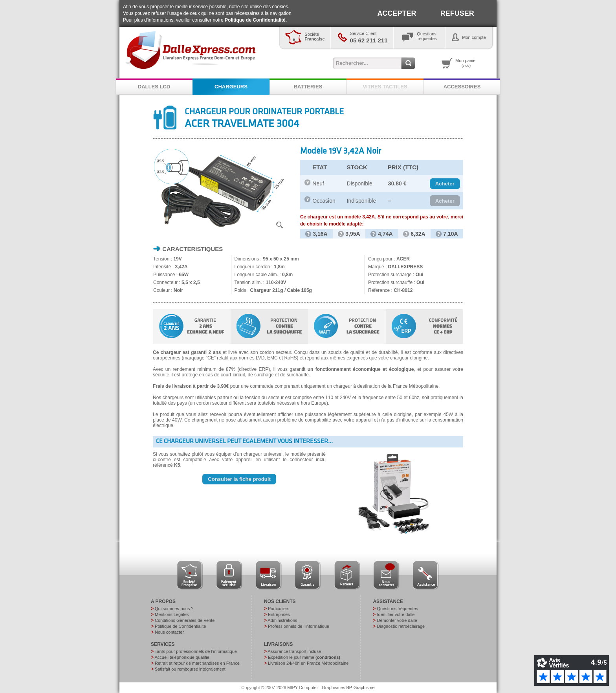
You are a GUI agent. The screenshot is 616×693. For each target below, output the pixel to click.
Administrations (282, 620)
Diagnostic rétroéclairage (401, 626)
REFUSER (457, 13)
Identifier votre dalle (396, 614)
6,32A (414, 234)
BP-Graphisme (361, 687)
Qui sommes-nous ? (174, 609)
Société (314, 37)
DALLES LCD (154, 87)
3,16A (316, 234)
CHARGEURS (231, 87)
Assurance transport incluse (294, 651)
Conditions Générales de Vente (185, 620)
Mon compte (474, 37)
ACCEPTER (397, 13)
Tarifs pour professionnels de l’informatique (196, 651)
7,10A (447, 234)
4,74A (381, 234)
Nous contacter (169, 632)
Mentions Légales (172, 614)
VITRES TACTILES (385, 87)
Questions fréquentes (397, 609)
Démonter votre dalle (397, 620)
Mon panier (466, 63)
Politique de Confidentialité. (256, 20)
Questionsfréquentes (427, 36)
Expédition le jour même (304, 657)
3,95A (349, 234)
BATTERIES (308, 87)
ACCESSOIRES (462, 87)
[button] (445, 184)
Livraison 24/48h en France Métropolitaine (308, 663)
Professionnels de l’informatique (299, 626)
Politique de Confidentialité (180, 626)
